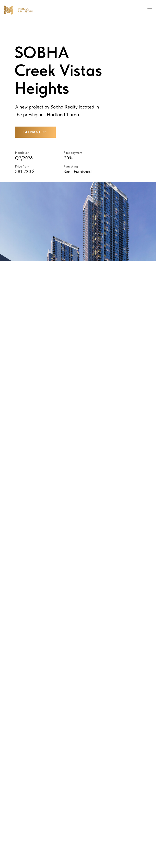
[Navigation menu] (150, 10)
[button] (35, 132)
